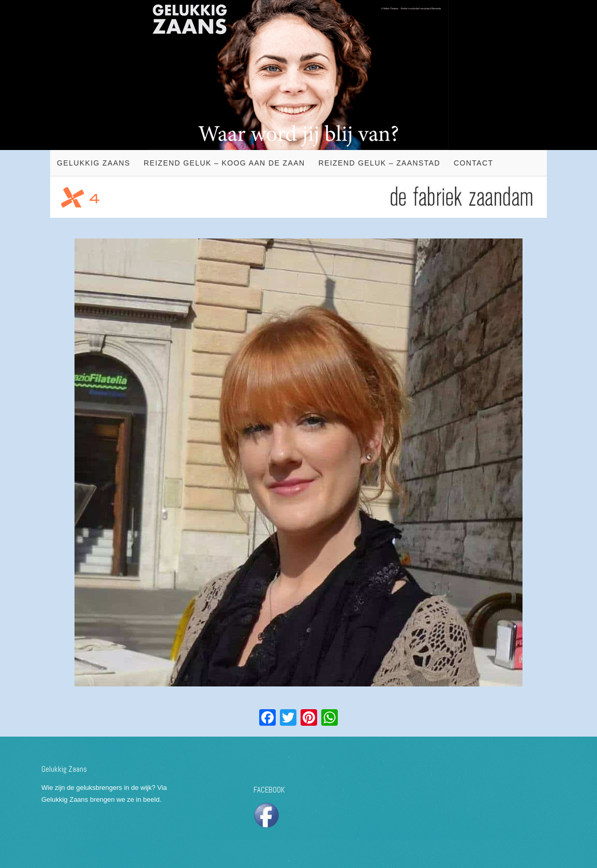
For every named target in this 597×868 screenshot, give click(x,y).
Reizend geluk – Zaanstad (379, 163)
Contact (473, 163)
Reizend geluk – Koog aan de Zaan (225, 163)
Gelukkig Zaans (94, 163)
